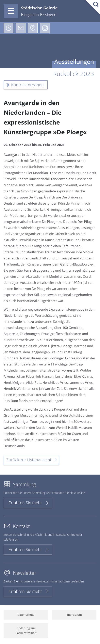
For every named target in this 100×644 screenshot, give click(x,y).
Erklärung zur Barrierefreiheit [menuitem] (26, 630)
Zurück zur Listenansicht (29, 460)
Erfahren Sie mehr (25, 503)
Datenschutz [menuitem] (26, 615)
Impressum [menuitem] (74, 615)
